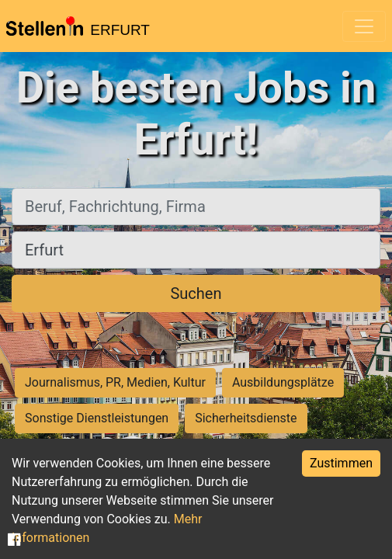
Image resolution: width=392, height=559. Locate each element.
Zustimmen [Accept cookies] (341, 463)
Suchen (196, 293)
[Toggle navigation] (364, 26)
